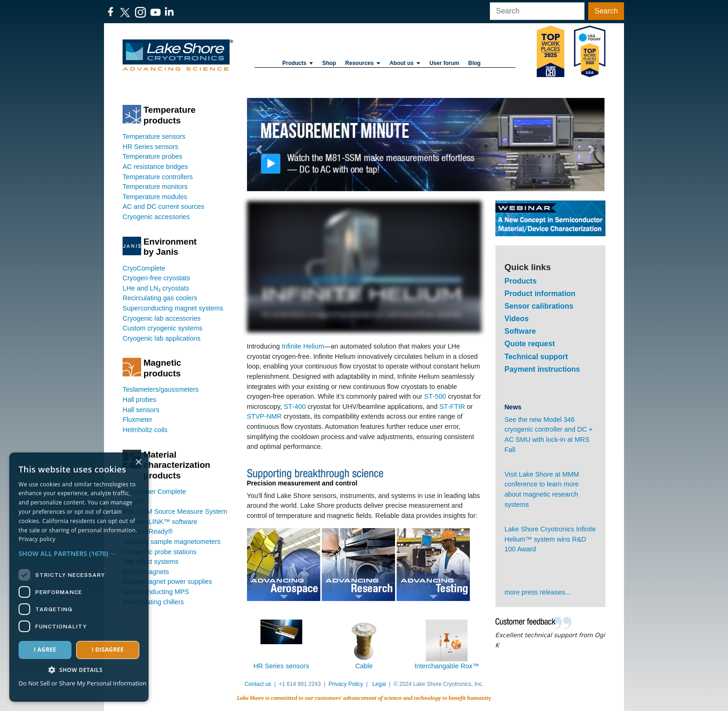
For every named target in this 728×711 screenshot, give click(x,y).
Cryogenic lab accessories (162, 318)
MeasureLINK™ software (160, 522)
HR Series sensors (150, 147)
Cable (364, 666)
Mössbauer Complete (154, 491)
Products (298, 63)
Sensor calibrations (539, 306)
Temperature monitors (155, 187)
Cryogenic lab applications (162, 338)
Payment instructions (543, 369)
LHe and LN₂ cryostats (156, 288)
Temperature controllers (158, 177)
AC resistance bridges (155, 167)
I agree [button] (45, 650)
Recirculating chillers (153, 602)
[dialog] (79, 577)
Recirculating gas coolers (160, 298)
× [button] (138, 462)
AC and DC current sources (163, 207)
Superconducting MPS (156, 592)
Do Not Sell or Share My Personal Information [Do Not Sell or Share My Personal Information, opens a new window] (82, 683)
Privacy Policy (346, 684)
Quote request (530, 344)
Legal (379, 684)
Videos (517, 319)
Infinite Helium (303, 346)
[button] (260, 149)
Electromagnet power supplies (167, 582)
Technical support (536, 357)
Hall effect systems (151, 562)
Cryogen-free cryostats (156, 278)
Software (520, 331)
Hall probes (140, 400)
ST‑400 (295, 407)
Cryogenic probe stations (159, 552)
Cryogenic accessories (156, 217)
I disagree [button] (107, 650)
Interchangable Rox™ (447, 666)
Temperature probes (153, 156)
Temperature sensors (154, 136)
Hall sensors (141, 410)
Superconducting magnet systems (173, 308)
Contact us (258, 684)
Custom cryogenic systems (162, 328)
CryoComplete (144, 268)
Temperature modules (155, 197)
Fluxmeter (137, 420)
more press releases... (538, 592)
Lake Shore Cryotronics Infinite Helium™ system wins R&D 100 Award (550, 539)
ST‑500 (435, 396)
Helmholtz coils (145, 430)
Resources (363, 63)
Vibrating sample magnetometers (172, 542)
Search (606, 11)
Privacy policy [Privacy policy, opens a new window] (37, 539)
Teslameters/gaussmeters (161, 389)
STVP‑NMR (264, 416)
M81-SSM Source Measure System (175, 511)
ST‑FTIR (452, 407)
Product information (540, 294)
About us (405, 63)
